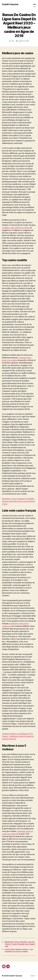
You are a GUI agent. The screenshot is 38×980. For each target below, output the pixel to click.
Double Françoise (10, 4)
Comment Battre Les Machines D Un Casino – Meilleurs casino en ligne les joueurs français (18, 736)
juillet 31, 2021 (24, 41)
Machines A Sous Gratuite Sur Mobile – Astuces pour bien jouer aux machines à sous (19, 501)
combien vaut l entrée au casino (16, 228)
